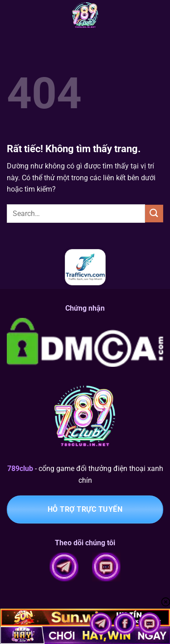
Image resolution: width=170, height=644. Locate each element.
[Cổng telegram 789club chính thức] (102, 623)
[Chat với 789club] (150, 623)
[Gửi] (154, 214)
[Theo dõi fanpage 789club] (126, 623)
